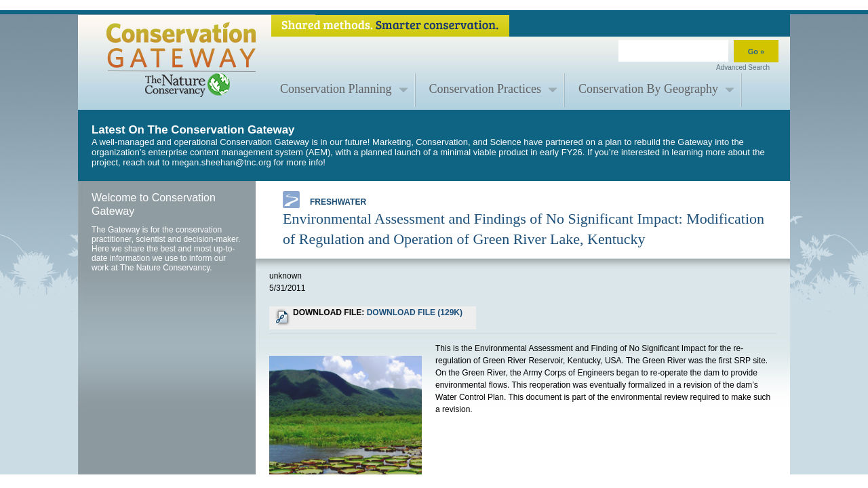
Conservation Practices (485, 89)
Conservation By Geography (648, 89)
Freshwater (324, 200)
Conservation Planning (336, 89)
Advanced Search (743, 67)
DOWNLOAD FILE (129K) (415, 312)
